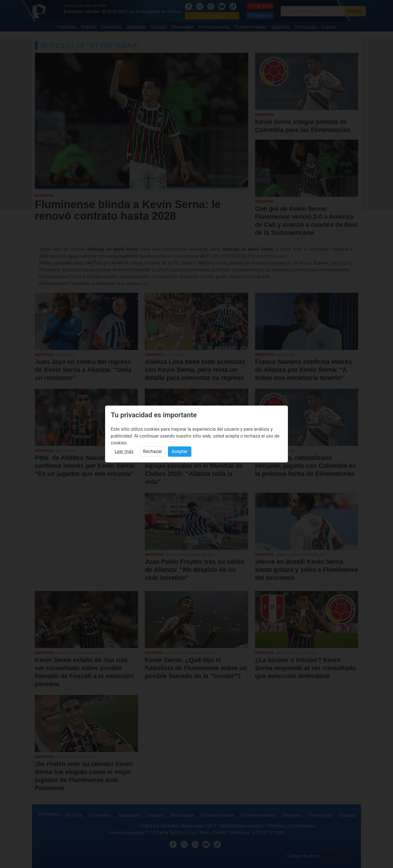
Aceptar (180, 451)
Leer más (124, 451)
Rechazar (153, 451)
